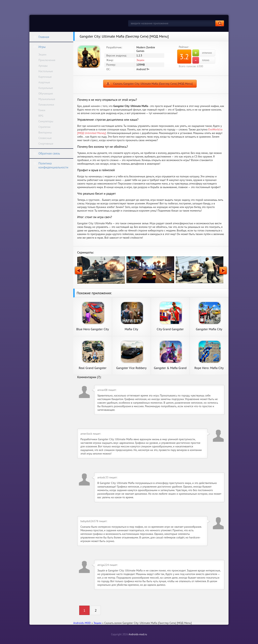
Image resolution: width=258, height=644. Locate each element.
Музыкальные (47, 99)
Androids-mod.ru (138, 634)
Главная (41, 37)
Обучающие (46, 93)
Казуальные (46, 88)
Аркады (43, 66)
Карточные (45, 77)
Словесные (45, 138)
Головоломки (46, 105)
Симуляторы (46, 121)
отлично (202, 53)
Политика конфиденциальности (51, 165)
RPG (41, 116)
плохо (201, 60)
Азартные (44, 82)
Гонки (42, 110)
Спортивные (46, 144)
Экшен (42, 54)
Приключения (47, 60)
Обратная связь (47, 153)
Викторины (45, 132)
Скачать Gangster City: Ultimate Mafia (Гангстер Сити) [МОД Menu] (153, 84)
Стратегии (44, 127)
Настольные (46, 71)
